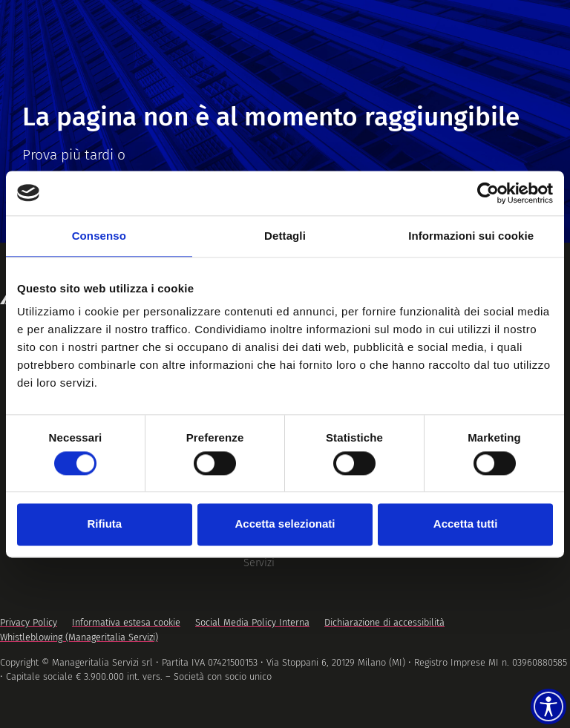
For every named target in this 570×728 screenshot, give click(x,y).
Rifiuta (104, 524)
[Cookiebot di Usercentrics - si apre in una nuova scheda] (488, 193)
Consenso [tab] (99, 236)
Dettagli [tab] (285, 236)
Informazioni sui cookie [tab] (471, 236)
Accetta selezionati (285, 524)
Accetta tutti (466, 524)
